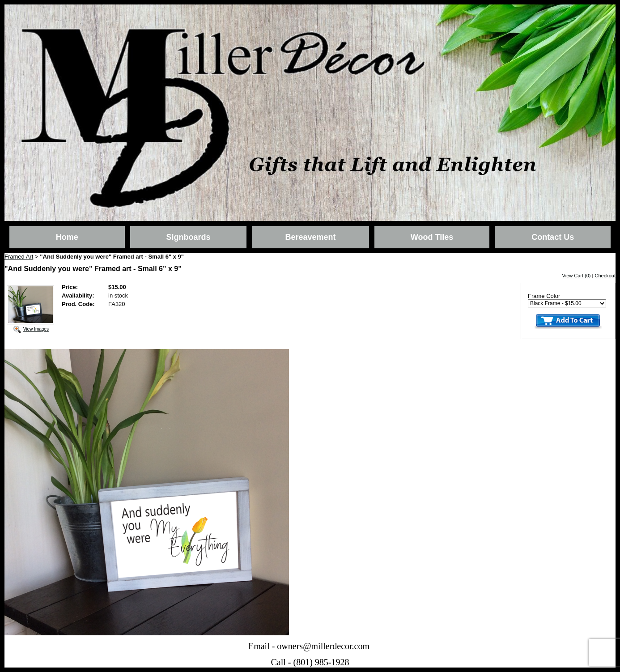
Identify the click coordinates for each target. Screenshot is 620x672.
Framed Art (19, 257)
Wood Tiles (432, 237)
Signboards (188, 237)
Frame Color (544, 296)
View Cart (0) (577, 276)
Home (67, 237)
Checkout (605, 276)
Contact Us (553, 237)
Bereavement (310, 237)
